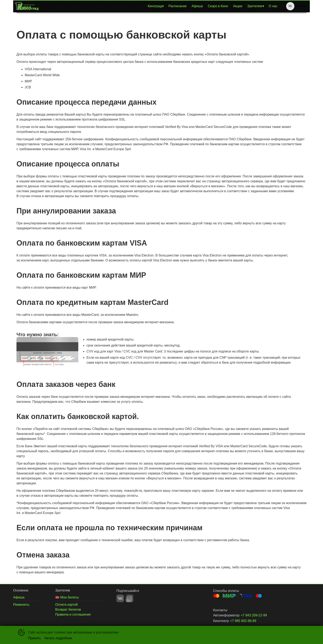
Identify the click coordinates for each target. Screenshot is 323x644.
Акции (238, 6)
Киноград (155, 6)
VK (120, 598)
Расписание (178, 6)
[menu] (160, 6)
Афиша (197, 6)
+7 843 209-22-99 (254, 615)
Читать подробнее (58, 638)
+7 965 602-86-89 (243, 621)
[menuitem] (156, 6)
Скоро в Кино (218, 6)
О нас (273, 6)
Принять (35, 638)
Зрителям (255, 6)
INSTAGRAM (130, 598)
